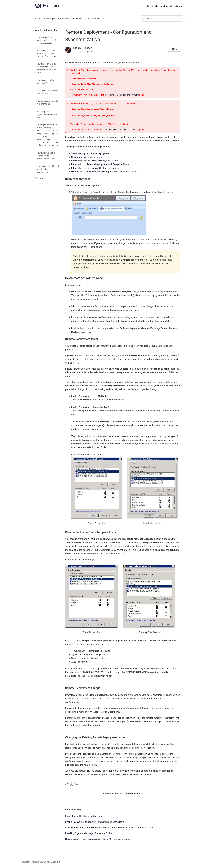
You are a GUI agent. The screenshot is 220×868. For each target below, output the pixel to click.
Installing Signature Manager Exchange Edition (89, 833)
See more (40, 178)
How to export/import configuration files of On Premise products (47, 40)
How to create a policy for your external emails (48, 92)
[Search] (162, 18)
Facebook (67, 784)
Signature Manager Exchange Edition (78, 19)
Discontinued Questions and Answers (122, 95)
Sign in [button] (179, 6)
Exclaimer (56, 862)
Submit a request (134, 794)
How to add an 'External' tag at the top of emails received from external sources (47, 68)
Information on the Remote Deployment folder (95, 161)
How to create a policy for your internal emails (48, 102)
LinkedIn (76, 784)
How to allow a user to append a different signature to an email (46, 156)
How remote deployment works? (88, 157)
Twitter (71, 784)
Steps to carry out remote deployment (91, 153)
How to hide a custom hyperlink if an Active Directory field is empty (46, 53)
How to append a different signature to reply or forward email (48, 169)
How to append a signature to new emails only (47, 114)
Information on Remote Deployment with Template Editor (100, 164)
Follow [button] (174, 49)
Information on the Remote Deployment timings (95, 168)
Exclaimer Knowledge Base (47, 19)
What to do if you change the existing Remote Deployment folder (104, 172)
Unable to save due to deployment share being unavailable (95, 822)
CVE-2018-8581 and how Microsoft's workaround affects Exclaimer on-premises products (111, 828)
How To (100, 19)
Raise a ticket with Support (159, 6)
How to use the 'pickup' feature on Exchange (46, 82)
